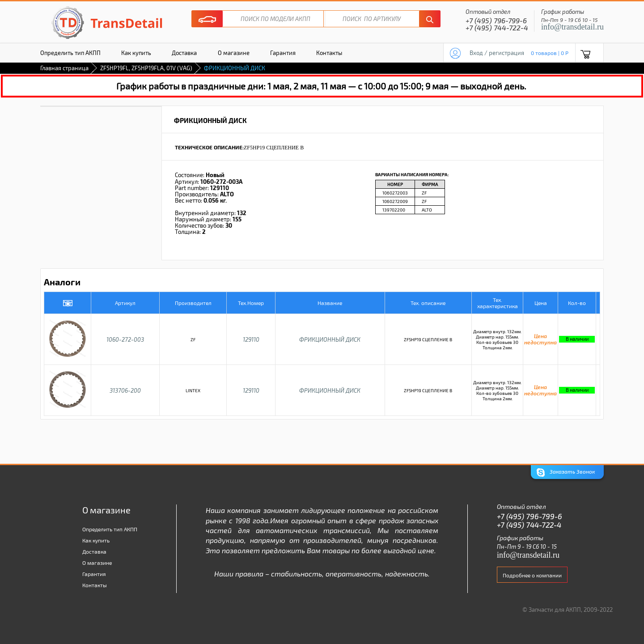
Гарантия (283, 53)
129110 (251, 339)
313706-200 (125, 390)
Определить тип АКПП (70, 53)
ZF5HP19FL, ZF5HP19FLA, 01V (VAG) (146, 68)
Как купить (136, 53)
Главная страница (64, 68)
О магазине (234, 53)
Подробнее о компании (532, 575)
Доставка (184, 53)
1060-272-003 (125, 339)
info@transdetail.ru (572, 27)
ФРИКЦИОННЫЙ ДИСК (330, 339)
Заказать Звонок (566, 472)
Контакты (329, 53)
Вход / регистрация (497, 53)
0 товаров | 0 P (550, 53)
